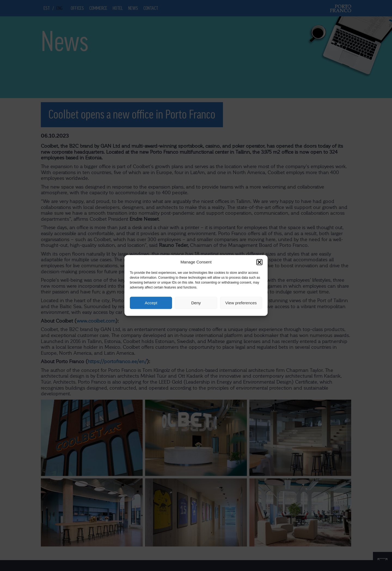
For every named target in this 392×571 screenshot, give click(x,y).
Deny (196, 303)
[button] (259, 262)
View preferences (241, 303)
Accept (151, 303)
